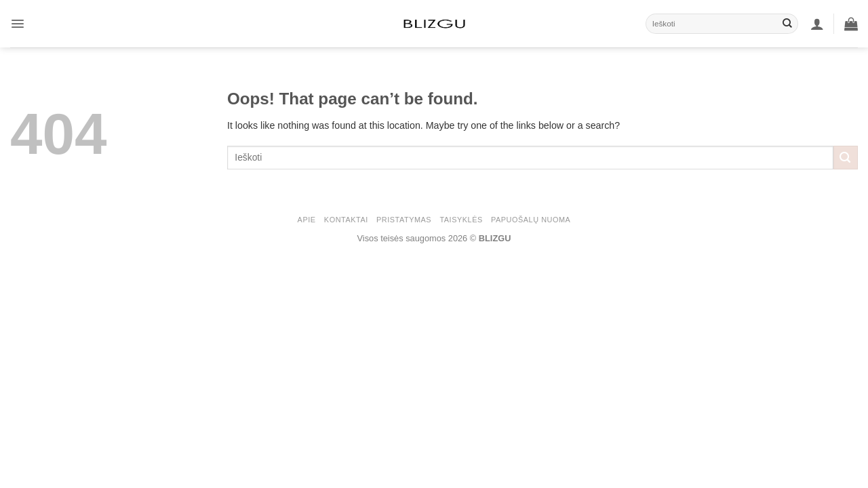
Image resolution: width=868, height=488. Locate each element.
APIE (307, 220)
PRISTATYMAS (404, 220)
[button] (18, 24)
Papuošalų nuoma (531, 220)
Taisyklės (461, 220)
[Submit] (787, 24)
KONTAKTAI (346, 220)
